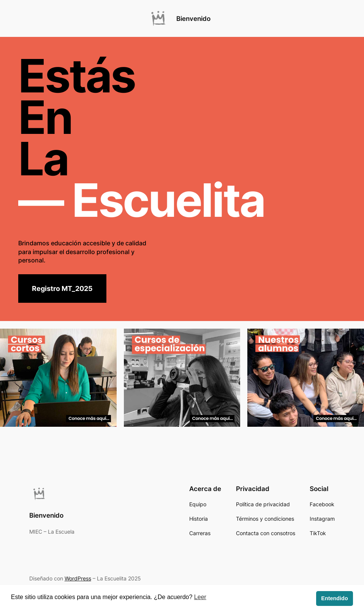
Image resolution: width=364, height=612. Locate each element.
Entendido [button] (334, 598)
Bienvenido (193, 18)
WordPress (78, 578)
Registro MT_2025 (62, 289)
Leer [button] (200, 597)
